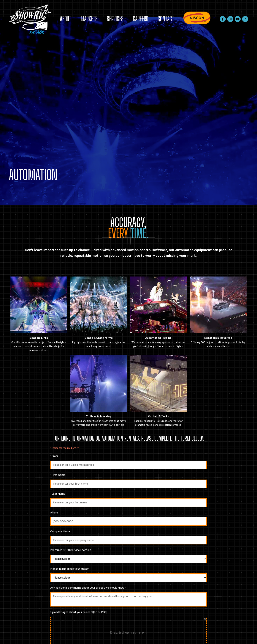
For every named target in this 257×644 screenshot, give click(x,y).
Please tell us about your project (70, 569)
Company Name (60, 531)
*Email (54, 456)
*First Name (58, 475)
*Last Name (58, 494)
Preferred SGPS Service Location (71, 550)
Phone (54, 513)
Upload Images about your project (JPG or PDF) (79, 612)
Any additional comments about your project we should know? (88, 588)
